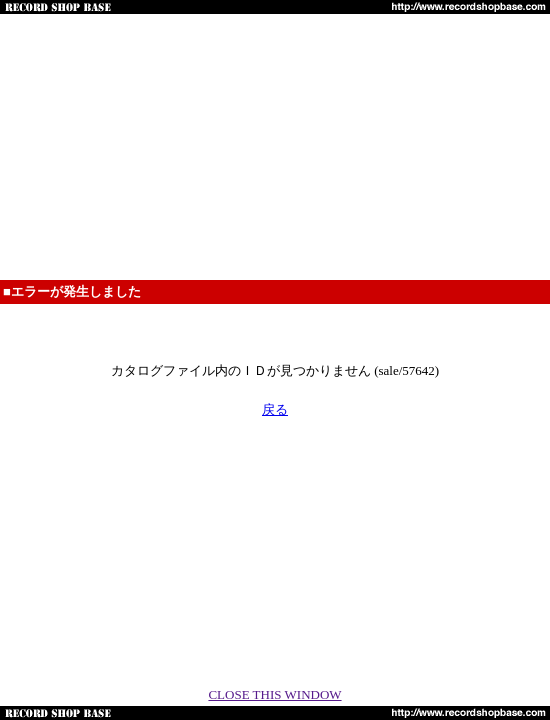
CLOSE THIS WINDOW (274, 694)
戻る (275, 409)
